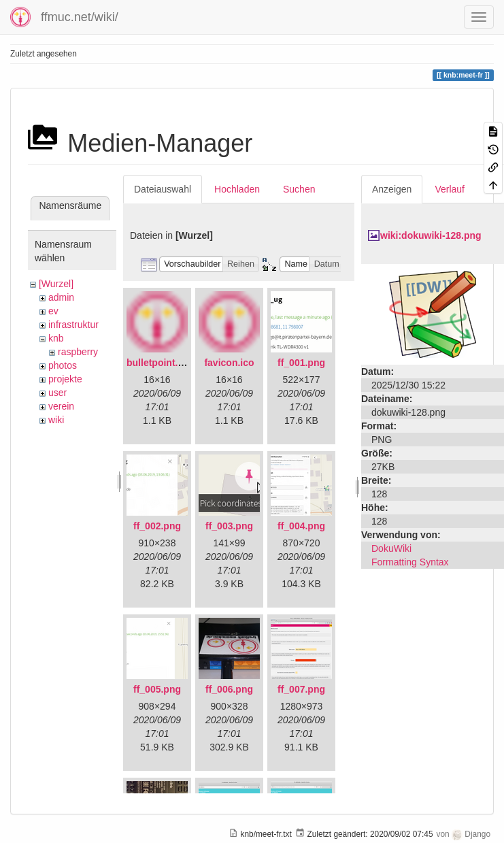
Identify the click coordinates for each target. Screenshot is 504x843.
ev (53, 311)
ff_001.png (301, 363)
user (57, 393)
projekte (65, 379)
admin (61, 297)
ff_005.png (157, 689)
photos (63, 365)
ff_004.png (301, 526)
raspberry (78, 352)
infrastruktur (73, 325)
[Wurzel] (56, 284)
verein (61, 406)
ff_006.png (229, 689)
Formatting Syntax (410, 562)
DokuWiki (391, 548)
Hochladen (237, 189)
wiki (56, 420)
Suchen (299, 189)
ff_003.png (229, 526)
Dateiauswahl (163, 189)
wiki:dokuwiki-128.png (431, 235)
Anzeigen (392, 189)
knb (56, 338)
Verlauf (450, 189)
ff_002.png (157, 526)
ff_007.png (301, 689)
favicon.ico (229, 363)
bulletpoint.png (161, 363)
